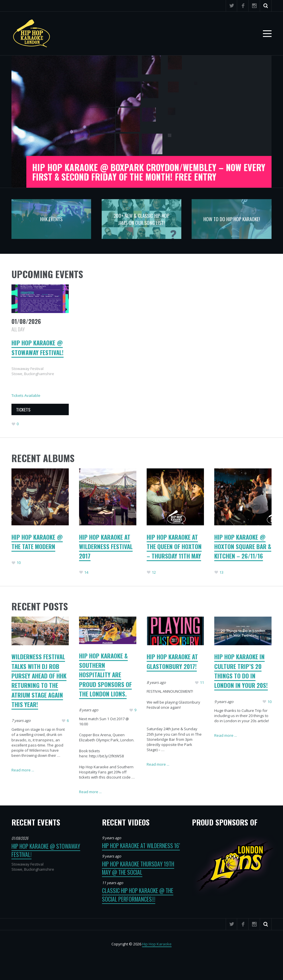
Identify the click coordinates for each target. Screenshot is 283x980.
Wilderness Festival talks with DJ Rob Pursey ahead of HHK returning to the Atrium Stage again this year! (39, 680)
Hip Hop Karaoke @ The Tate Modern (37, 542)
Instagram (254, 6)
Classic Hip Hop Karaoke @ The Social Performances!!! (138, 895)
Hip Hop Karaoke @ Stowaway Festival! (38, 347)
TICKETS (23, 409)
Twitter (231, 6)
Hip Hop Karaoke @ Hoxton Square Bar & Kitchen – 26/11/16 (243, 547)
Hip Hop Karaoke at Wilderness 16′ (141, 846)
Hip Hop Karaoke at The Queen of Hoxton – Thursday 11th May (174, 547)
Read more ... (23, 770)
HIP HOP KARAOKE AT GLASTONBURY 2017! (172, 661)
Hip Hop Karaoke (157, 944)
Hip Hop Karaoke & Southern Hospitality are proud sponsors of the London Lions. (105, 675)
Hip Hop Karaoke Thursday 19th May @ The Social (138, 868)
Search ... (266, 6)
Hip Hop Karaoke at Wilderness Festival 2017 (106, 547)
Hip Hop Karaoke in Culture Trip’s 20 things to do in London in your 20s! (241, 671)
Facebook (243, 6)
